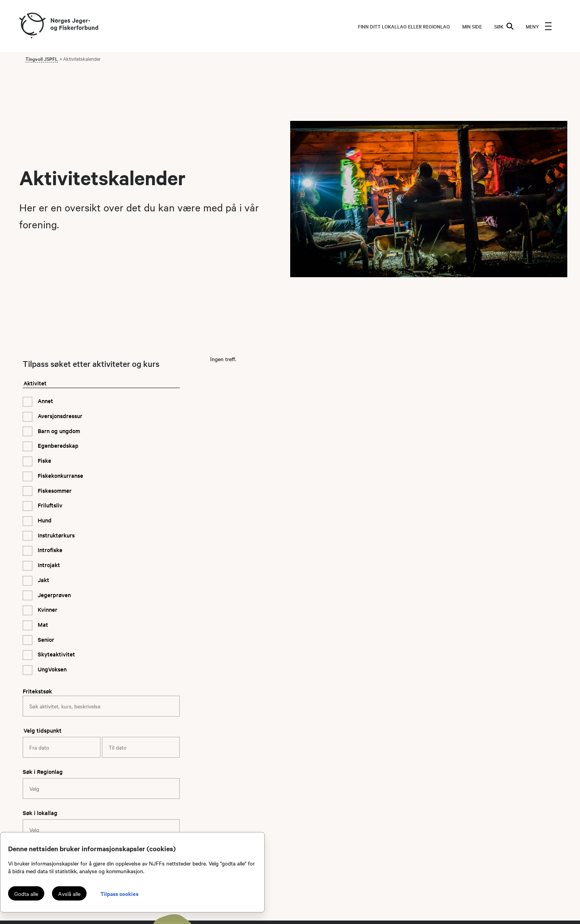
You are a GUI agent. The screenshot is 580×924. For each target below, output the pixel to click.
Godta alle (26, 894)
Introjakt (48, 565)
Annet (45, 401)
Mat (42, 624)
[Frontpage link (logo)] (32, 26)
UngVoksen (51, 669)
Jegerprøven (53, 595)
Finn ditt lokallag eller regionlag (404, 26)
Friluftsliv (49, 505)
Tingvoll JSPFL (42, 59)
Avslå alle (69, 894)
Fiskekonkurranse (60, 475)
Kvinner (47, 609)
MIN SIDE (472, 26)
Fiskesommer (54, 490)
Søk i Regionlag (43, 771)
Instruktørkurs (55, 535)
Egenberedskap (57, 445)
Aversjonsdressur (59, 416)
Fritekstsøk (37, 691)
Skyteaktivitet (56, 654)
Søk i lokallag (40, 813)
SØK (504, 26)
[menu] (539, 26)
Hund (44, 520)
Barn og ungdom (58, 431)
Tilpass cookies (120, 893)
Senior (45, 639)
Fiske (44, 460)
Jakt (43, 580)
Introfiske (49, 550)
